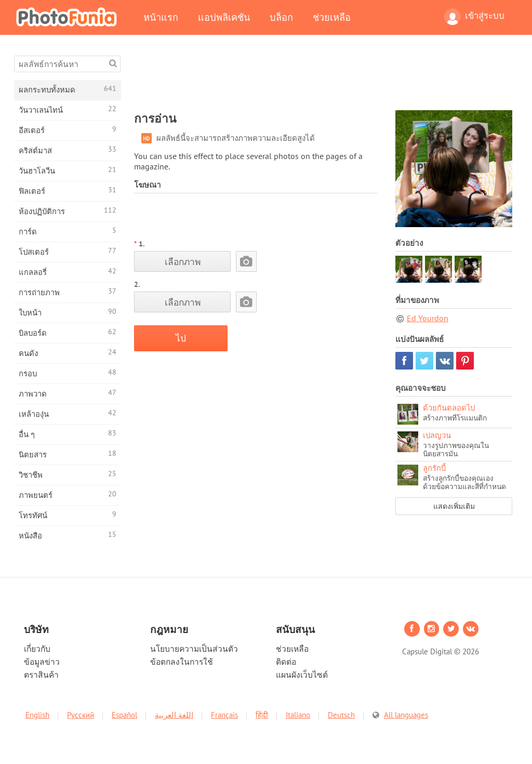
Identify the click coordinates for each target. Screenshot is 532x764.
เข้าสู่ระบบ (474, 17)
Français (224, 715)
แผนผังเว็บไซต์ (302, 675)
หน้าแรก (161, 17)
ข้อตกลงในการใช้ (182, 662)
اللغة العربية (174, 715)
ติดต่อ (286, 662)
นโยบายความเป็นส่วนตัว (194, 649)
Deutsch (341, 715)
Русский (81, 715)
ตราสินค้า (41, 675)
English (37, 715)
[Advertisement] (323, 79)
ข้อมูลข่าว (42, 662)
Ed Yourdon (428, 318)
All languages (406, 715)
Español (124, 715)
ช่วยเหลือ (332, 17)
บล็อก (281, 17)
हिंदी (262, 715)
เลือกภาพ (183, 262)
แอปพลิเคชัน (224, 17)
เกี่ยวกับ (37, 649)
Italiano (298, 715)
